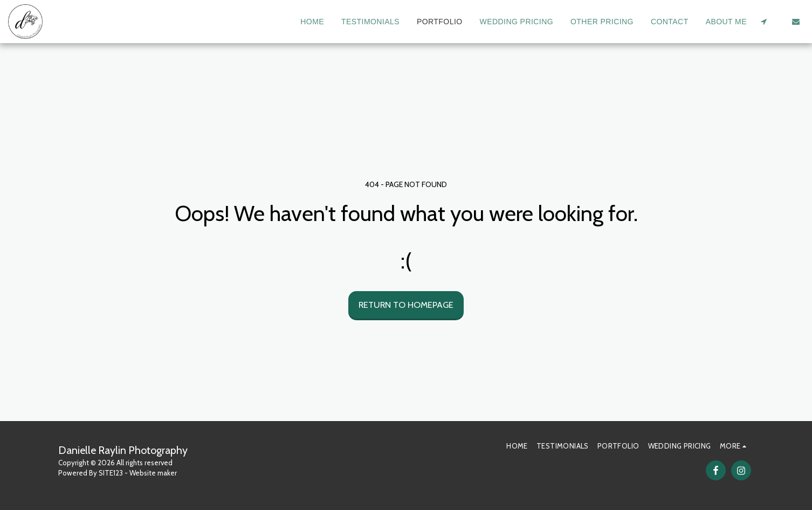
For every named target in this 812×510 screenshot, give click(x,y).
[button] (763, 22)
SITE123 (111, 473)
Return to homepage (406, 305)
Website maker (153, 473)
